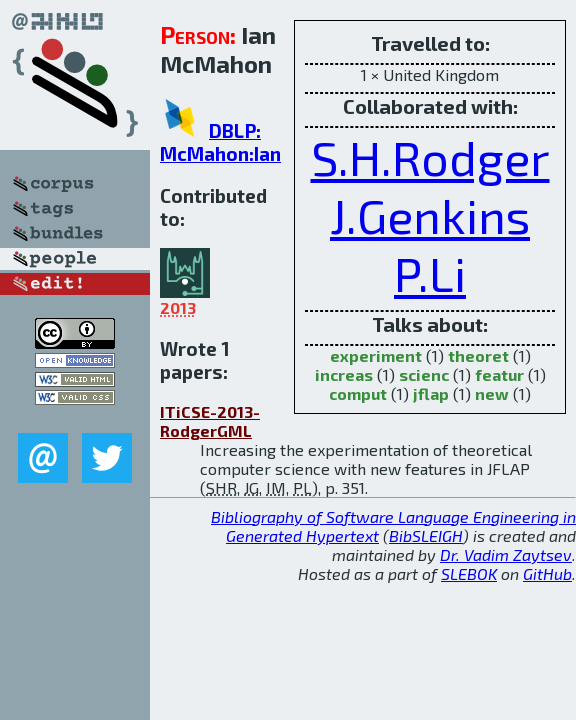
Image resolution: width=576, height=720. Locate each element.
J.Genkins (430, 215)
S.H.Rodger (430, 157)
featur (499, 374)
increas (344, 374)
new (492, 393)
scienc (424, 374)
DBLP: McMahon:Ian (220, 142)
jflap (431, 393)
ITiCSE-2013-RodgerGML (210, 421)
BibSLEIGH (426, 535)
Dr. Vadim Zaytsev (506, 554)
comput (358, 393)
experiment (376, 355)
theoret (478, 355)
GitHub (547, 573)
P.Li (430, 273)
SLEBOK (469, 573)
